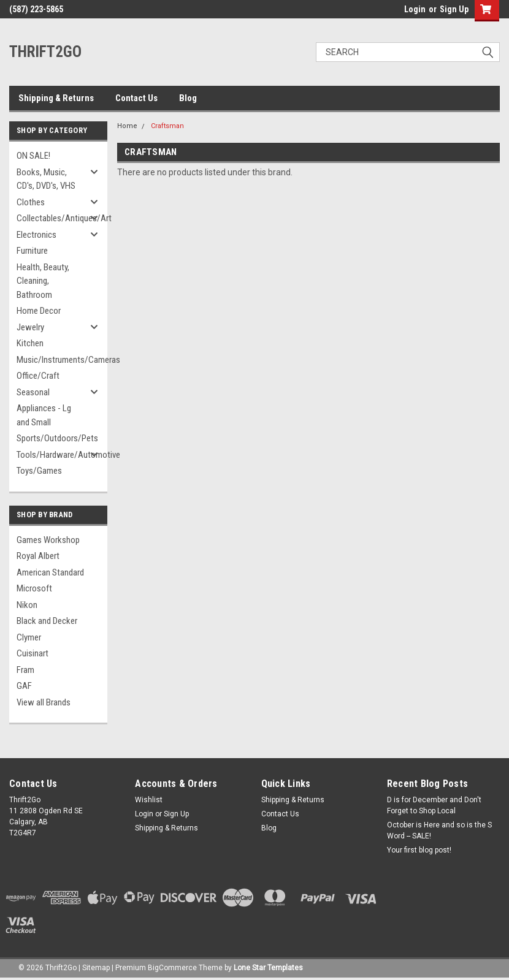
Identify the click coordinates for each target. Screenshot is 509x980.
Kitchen (30, 343)
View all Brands (44, 702)
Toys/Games (39, 471)
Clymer (29, 637)
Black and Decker (47, 621)
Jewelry (30, 327)
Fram (25, 670)
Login (415, 9)
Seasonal (33, 392)
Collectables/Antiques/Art (55, 218)
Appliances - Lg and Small (44, 415)
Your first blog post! (419, 850)
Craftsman (167, 126)
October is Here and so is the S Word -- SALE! (439, 830)
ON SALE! (33, 156)
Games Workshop (48, 540)
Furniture (32, 251)
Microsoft (34, 588)
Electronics (36, 235)
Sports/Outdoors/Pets (55, 438)
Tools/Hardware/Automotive (55, 455)
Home (127, 126)
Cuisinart (33, 653)
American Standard (50, 572)
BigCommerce (172, 968)
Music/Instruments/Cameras (55, 360)
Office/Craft (38, 376)
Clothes (31, 202)
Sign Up (454, 9)
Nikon (27, 605)
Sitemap (96, 968)
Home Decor (39, 311)
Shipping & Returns (56, 98)
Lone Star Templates (268, 968)
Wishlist (149, 800)
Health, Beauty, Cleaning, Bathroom (43, 281)
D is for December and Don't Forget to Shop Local (434, 805)
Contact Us (136, 98)
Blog (188, 98)
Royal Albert (38, 556)
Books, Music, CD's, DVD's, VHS (46, 179)
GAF (24, 686)
